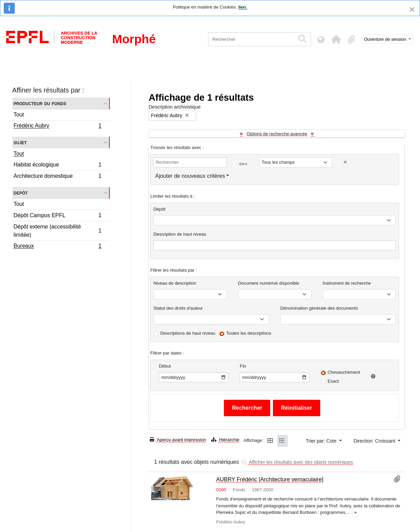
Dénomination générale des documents (319, 308)
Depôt (21, 193)
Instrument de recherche (347, 283)
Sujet (20, 142)
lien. (243, 7)
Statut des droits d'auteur (178, 308)
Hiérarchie (225, 440)
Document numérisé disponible (268, 283)
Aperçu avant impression (178, 440)
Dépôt (159, 209)
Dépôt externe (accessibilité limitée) (58, 231)
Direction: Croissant (375, 441)
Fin (243, 366)
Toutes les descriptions (249, 333)
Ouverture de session (386, 39)
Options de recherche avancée (277, 134)
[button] (336, 39)
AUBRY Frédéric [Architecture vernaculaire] (270, 479)
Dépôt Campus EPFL (58, 216)
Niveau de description (175, 283)
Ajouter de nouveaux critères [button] (190, 176)
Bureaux (58, 247)
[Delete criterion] (345, 162)
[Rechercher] (251, 39)
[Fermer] (412, 9)
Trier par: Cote (322, 441)
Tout (19, 115)
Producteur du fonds (40, 103)
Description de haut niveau (180, 234)
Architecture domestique (58, 177)
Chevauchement (344, 372)
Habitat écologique (58, 166)
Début (165, 366)
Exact (333, 381)
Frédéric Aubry (58, 126)
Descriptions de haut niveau (188, 333)
